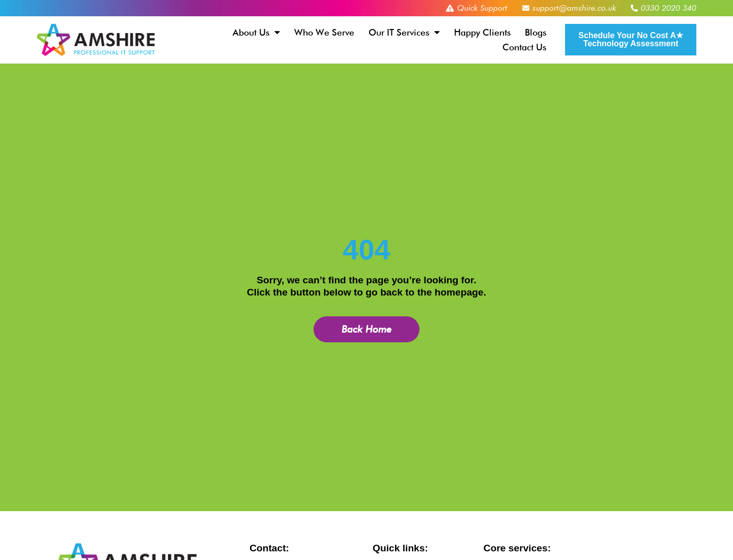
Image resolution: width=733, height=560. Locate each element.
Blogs (535, 32)
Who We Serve (324, 32)
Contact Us (524, 47)
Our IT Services (404, 32)
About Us (256, 32)
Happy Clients (482, 32)
